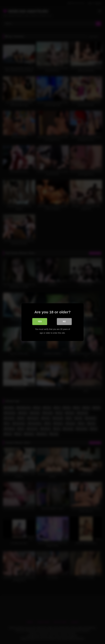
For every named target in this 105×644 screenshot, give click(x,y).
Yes (40, 321)
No (64, 321)
